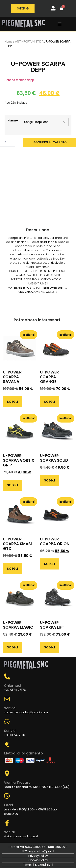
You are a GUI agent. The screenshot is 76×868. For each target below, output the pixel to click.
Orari (8, 805)
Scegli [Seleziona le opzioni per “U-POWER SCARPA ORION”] (50, 564)
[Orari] (7, 796)
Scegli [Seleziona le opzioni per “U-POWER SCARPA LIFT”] (50, 647)
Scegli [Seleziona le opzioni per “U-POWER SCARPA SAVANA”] (12, 402)
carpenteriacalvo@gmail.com (26, 712)
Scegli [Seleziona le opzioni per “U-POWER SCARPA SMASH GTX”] (12, 569)
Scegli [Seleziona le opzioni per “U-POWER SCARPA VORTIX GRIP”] (12, 485)
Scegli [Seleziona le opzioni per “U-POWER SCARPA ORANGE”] (50, 402)
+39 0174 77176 (15, 690)
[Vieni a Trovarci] (7, 773)
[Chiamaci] (7, 677)
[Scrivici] (7, 699)
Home (9, 42)
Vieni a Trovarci (18, 782)
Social (9, 832)
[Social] (7, 823)
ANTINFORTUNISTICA (29, 42)
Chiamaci (13, 686)
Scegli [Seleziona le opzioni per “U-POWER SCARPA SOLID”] (50, 480)
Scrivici (10, 708)
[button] (59, 24)
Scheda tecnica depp (19, 80)
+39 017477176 (14, 735)
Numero (13, 121)
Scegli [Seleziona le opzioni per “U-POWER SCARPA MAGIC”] (12, 647)
